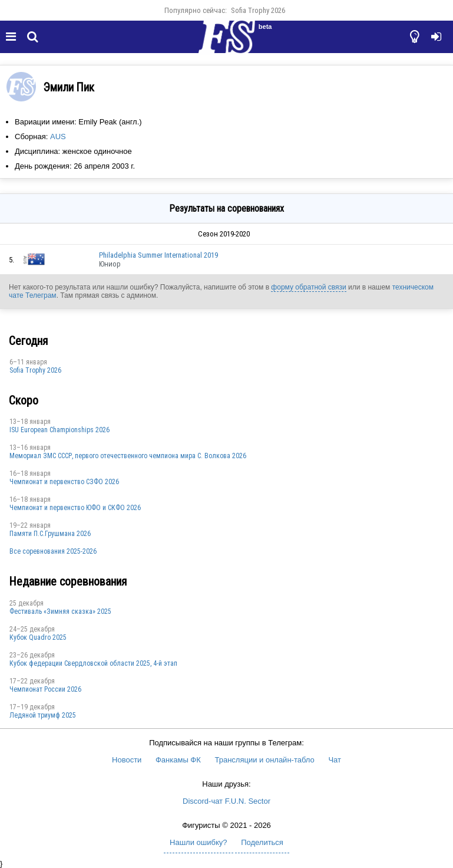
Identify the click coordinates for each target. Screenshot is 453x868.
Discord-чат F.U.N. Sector (226, 801)
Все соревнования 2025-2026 (53, 551)
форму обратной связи (308, 287)
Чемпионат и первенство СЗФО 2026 (64, 482)
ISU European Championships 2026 (59, 430)
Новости (127, 760)
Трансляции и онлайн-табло (264, 760)
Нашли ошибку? (198, 842)
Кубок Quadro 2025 (38, 637)
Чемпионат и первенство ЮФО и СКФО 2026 (75, 508)
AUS (58, 137)
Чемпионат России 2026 (45, 689)
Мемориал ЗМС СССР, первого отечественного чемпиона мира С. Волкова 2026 (128, 456)
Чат (335, 760)
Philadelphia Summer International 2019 (158, 255)
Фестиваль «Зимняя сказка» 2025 (60, 611)
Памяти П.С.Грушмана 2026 (50, 534)
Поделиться (262, 842)
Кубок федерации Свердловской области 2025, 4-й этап (93, 663)
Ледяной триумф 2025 (43, 715)
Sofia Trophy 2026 (258, 10)
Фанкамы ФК (178, 760)
